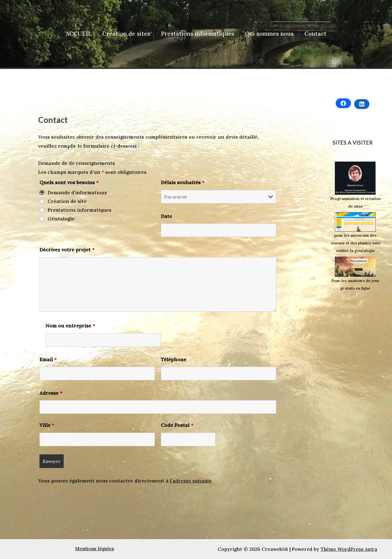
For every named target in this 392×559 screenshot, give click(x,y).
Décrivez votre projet (67, 250)
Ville (47, 425)
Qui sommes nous (270, 34)
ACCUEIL (78, 34)
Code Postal (177, 425)
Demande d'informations (77, 193)
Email (48, 359)
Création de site (67, 201)
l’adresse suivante (192, 481)
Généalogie (61, 219)
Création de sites (126, 34)
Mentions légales (95, 549)
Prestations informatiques (197, 34)
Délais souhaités (183, 182)
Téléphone (174, 359)
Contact (316, 34)
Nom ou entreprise (70, 326)
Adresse (51, 393)
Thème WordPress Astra (349, 549)
